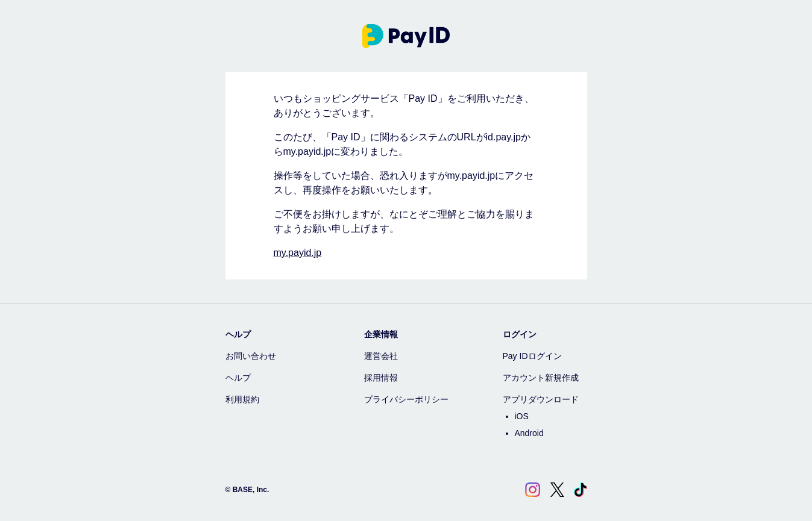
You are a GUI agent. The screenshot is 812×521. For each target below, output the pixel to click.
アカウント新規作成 (541, 378)
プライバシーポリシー (406, 399)
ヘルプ (238, 378)
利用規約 (242, 399)
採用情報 (381, 378)
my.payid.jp (298, 253)
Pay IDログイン (532, 356)
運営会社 (381, 356)
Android (529, 433)
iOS (522, 416)
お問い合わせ (251, 356)
